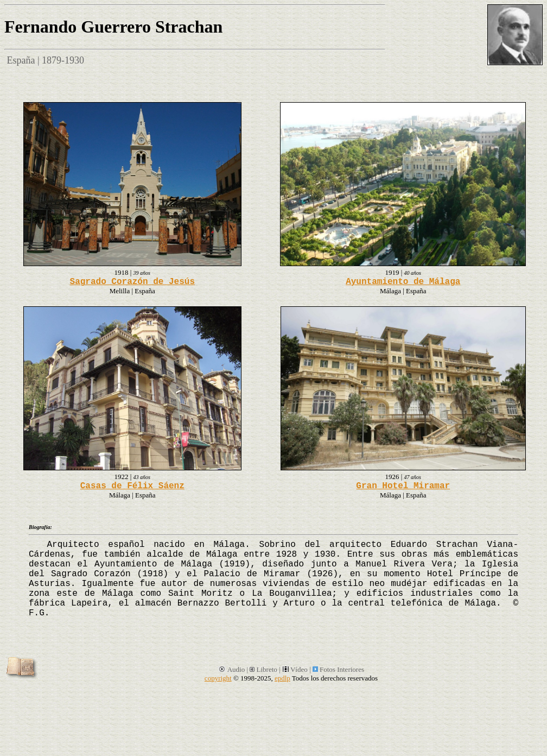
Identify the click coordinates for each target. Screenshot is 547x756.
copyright (218, 678)
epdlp (282, 678)
